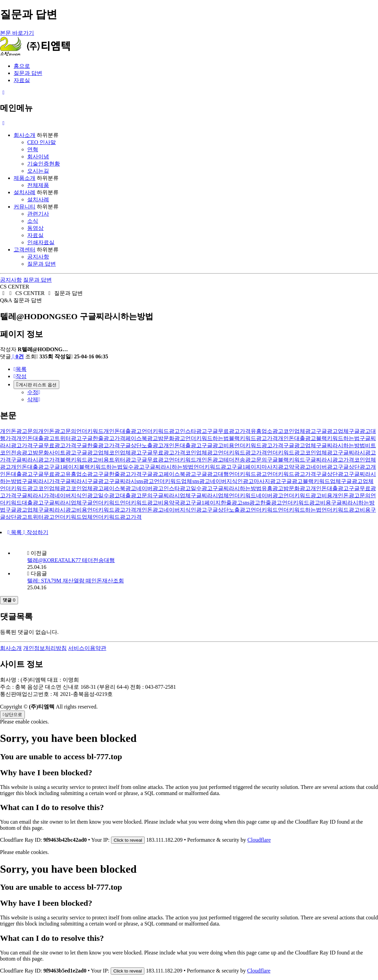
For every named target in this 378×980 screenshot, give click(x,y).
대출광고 (33, 503)
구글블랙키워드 (286, 460)
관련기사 (38, 214)
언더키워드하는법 (207, 438)
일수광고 (133, 467)
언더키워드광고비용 (308, 495)
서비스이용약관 (87, 648)
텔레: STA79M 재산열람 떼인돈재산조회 (76, 581)
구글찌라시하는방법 (341, 445)
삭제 (34, 399)
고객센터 (25, 250)
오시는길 (38, 171)
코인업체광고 (300, 431)
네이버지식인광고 (232, 481)
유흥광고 (272, 488)
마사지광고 (275, 467)
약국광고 (300, 467)
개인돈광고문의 (19, 431)
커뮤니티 (25, 207)
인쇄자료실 (41, 242)
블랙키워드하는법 (338, 438)
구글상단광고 (354, 467)
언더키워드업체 (173, 481)
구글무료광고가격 (229, 431)
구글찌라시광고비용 (63, 510)
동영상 (35, 228)
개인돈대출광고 (123, 431)
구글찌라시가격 (41, 481)
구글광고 (153, 474)
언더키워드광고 (161, 431)
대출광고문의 (136, 495)
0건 (17, 356)
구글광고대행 (212, 474)
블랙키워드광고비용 (84, 460)
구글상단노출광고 (142, 445)
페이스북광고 (142, 438)
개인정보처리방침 (45, 648)
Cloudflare (259, 840)
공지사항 (38, 257)
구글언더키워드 (101, 503)
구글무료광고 (153, 460)
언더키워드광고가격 (259, 445)
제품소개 (25, 178)
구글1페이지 (64, 467)
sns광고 (145, 481)
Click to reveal (128, 840)
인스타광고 (193, 431)
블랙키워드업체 (322, 481)
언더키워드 (90, 431)
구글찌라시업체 (172, 495)
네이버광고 (324, 467)
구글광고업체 (332, 431)
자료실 (22, 80)
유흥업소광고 (267, 431)
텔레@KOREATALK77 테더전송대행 (71, 560)
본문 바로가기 (17, 33)
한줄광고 (232, 503)
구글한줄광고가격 (104, 438)
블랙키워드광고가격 (253, 438)
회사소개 (25, 135)
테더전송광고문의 (245, 460)
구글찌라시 (74, 481)
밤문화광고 (172, 438)
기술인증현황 (44, 164)
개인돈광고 (210, 460)
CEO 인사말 (42, 142)
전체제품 (38, 185)
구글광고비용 (218, 445)
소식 (33, 221)
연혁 (33, 149)
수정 (34, 392)
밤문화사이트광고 (54, 453)
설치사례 (25, 192)
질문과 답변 (28, 73)
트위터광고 (68, 438)
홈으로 (22, 66)
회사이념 (38, 157)
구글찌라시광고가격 (35, 460)
